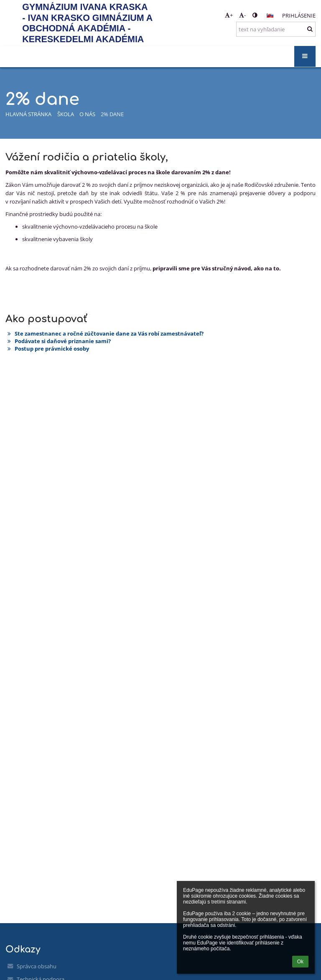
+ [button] (229, 15)
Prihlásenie (299, 15)
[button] (270, 15)
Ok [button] (300, 962)
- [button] (242, 15)
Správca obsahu (37, 966)
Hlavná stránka (28, 114)
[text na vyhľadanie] (276, 29)
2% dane (112, 114)
